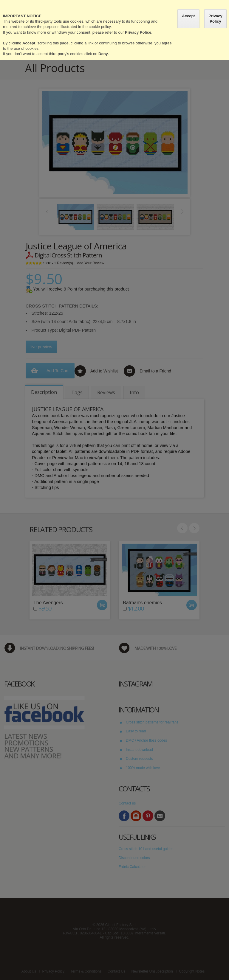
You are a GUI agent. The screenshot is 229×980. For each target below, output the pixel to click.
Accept (188, 16)
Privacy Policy (215, 19)
